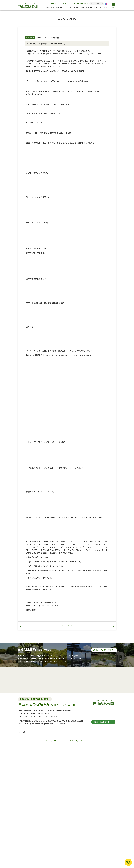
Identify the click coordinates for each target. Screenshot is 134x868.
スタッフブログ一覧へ (66, 750)
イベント (98, 8)
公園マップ (60, 8)
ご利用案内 (50, 8)
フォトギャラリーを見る (103, 774)
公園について (79, 8)
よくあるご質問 (69, 4)
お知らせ (89, 8)
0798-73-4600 (65, 829)
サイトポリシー (24, 856)
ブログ (105, 8)
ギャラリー (56, 4)
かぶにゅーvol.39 (41, 730)
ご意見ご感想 (83, 4)
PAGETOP (128, 862)
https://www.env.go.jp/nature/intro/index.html (76, 479)
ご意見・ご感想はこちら (102, 846)
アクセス (69, 8)
